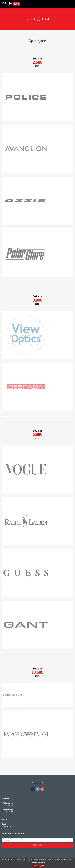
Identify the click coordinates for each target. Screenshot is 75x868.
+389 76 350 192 (7, 805)
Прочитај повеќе (38, 862)
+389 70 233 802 (7, 811)
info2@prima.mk (7, 826)
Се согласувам (38, 866)
